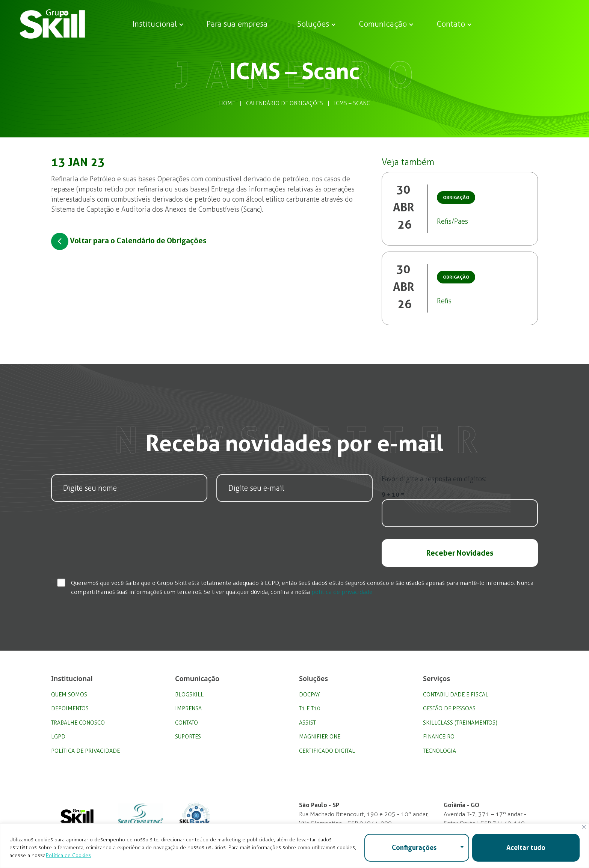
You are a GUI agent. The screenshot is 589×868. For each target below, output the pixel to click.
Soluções (313, 24)
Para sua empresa (237, 24)
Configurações (414, 848)
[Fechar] (584, 827)
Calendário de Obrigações (285, 103)
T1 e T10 (310, 708)
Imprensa (188, 708)
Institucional (155, 24)
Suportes (188, 737)
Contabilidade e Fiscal (456, 695)
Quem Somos (69, 695)
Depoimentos (70, 708)
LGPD (58, 737)
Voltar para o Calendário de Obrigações (129, 241)
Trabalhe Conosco (78, 723)
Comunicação (383, 24)
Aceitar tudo (526, 848)
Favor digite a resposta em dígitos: (434, 479)
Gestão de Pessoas (449, 708)
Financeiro (439, 737)
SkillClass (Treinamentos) (460, 723)
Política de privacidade (85, 751)
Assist (307, 723)
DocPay (310, 695)
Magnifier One (320, 737)
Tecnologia (439, 751)
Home (227, 103)
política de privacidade (342, 592)
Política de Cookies (68, 855)
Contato (451, 24)
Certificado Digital (327, 751)
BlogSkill (189, 695)
